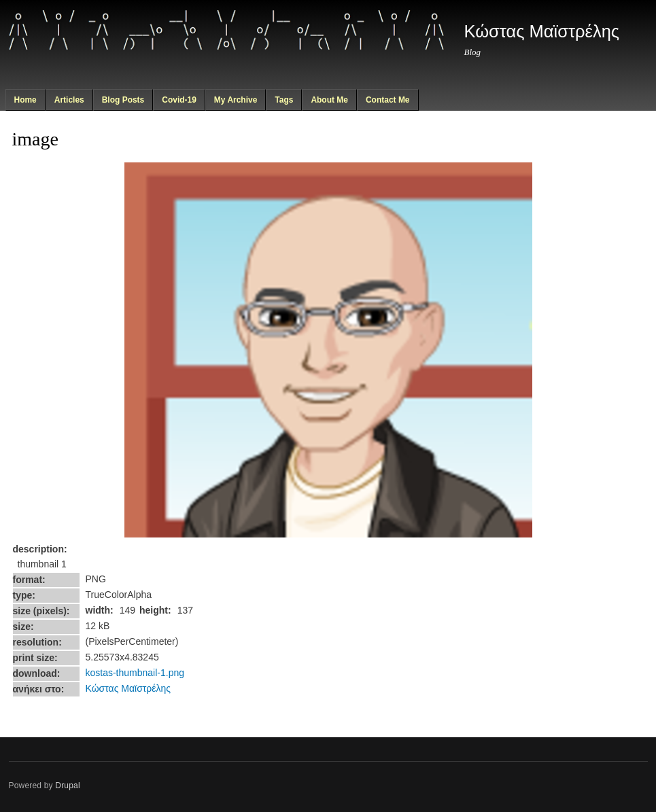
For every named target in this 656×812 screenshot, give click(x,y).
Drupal (68, 785)
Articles (69, 100)
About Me (329, 100)
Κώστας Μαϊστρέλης (128, 688)
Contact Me (388, 100)
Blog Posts (123, 100)
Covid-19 (179, 100)
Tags (284, 100)
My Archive (236, 100)
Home (25, 100)
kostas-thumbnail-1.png (135, 673)
